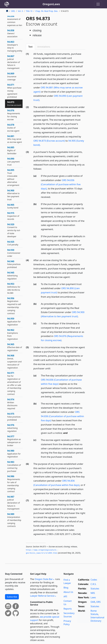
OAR (93, 602)
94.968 (14, 361)
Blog (66, 588)
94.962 (13, 334)
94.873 (14, 104)
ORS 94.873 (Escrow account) (49, 141)
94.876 (14, 115)
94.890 (13, 162)
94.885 (12, 150)
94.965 (15, 347)
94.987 (14, 503)
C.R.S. (93, 584)
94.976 (12, 428)
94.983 (14, 466)
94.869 (12, 76)
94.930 (14, 253)
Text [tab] (30, 47)
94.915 (13, 216)
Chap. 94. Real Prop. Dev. (47, 11)
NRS (93, 593)
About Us (68, 592)
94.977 (14, 441)
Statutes (95, 589)
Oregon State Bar (44, 579)
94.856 (15, 20)
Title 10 (29, 11)
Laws (93, 597)
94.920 (14, 230)
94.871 (14, 91)
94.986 (14, 484)
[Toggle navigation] (98, 4)
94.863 (15, 46)
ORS (13, 11)
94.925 (13, 243)
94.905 (13, 206)
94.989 (14, 520)
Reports (68, 609)
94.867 (14, 62)
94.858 (12, 33)
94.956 (14, 306)
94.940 (14, 264)
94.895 (13, 177)
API (65, 596)
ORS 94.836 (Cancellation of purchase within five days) (61, 184)
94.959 (14, 322)
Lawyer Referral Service (42, 596)
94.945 (12, 276)
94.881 (15, 139)
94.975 (14, 417)
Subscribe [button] (12, 597)
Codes (94, 580)
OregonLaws (51, 4)
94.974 (12, 404)
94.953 (14, 288)
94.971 (14, 383)
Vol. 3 (20, 11)
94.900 (13, 195)
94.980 (14, 454)
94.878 (13, 128)
